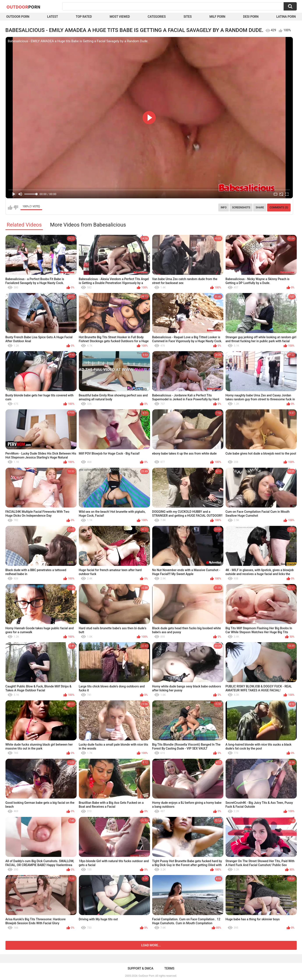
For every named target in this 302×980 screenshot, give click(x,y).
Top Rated (84, 17)
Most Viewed (120, 17)
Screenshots (241, 208)
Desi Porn (251, 17)
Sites (188, 17)
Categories (157, 17)
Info (224, 208)
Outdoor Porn (18, 17)
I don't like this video (16, 208)
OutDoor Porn (146, 976)
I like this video (10, 208)
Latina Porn (286, 17)
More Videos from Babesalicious (88, 225)
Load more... (151, 945)
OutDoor (24, 7)
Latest (53, 17)
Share (260, 208)
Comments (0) (279, 208)
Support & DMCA (140, 968)
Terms (169, 968)
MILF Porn (217, 17)
